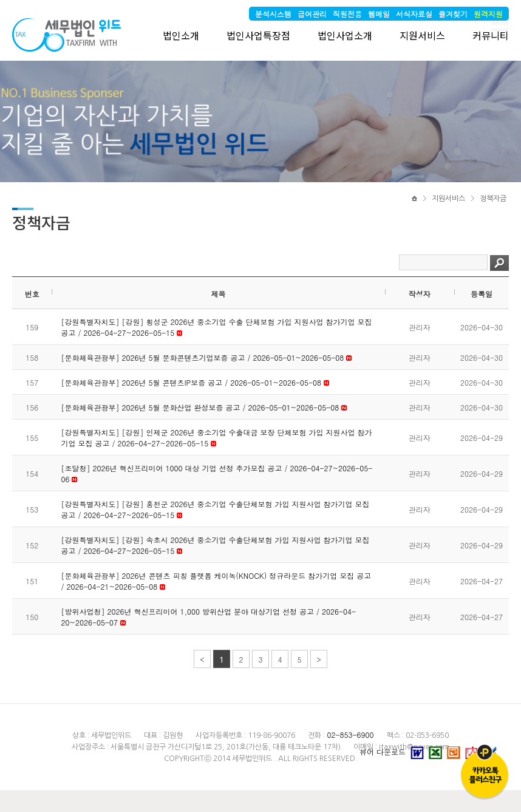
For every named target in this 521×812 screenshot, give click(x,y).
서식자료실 (414, 14)
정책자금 (493, 199)
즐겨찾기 (453, 14)
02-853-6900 (350, 735)
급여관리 (312, 14)
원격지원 (488, 14)
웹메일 (379, 14)
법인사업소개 (345, 35)
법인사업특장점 (258, 35)
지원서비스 (422, 35)
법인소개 (181, 35)
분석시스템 (273, 14)
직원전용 (347, 14)
